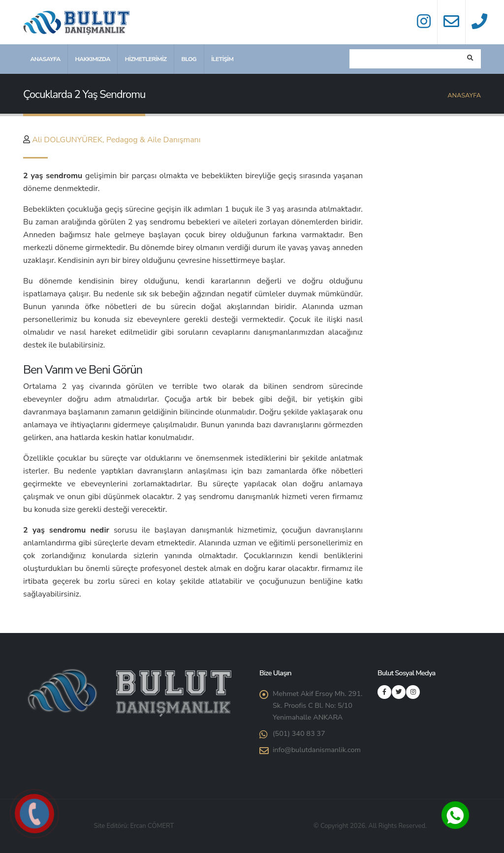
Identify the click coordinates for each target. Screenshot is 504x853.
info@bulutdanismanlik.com (317, 750)
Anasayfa (45, 59)
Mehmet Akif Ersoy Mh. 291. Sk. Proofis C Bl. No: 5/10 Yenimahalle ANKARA (317, 705)
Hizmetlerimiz (146, 59)
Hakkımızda (92, 59)
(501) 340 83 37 (299, 733)
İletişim (222, 59)
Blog (189, 59)
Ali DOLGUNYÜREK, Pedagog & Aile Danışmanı (116, 140)
